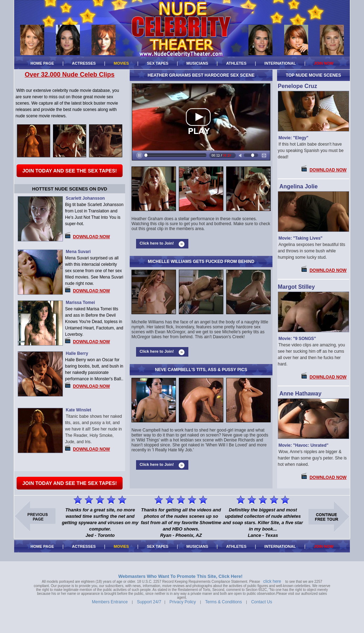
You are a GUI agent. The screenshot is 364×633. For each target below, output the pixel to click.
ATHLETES (236, 63)
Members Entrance (110, 602)
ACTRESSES (84, 63)
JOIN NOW (324, 63)
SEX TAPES (157, 63)
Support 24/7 (149, 602)
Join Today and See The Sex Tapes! (69, 171)
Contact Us (262, 602)
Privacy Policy (183, 602)
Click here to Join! (157, 243)
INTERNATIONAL (280, 63)
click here (272, 581)
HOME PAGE (42, 63)
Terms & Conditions (223, 602)
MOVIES (121, 63)
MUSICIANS (197, 63)
